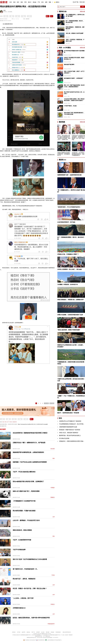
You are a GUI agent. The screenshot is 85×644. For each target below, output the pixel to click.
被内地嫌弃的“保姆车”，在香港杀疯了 (74, 78)
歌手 (8, 422)
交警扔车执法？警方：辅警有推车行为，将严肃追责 (29, 443)
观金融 (34, 2)
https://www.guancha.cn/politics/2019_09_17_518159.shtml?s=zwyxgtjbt (33, 424)
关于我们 (19, 632)
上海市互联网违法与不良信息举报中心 (54, 640)
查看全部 (82, 12)
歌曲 (3, 422)
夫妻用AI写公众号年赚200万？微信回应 (70, 421)
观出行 (30, 2)
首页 (11, 2)
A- (15, 19)
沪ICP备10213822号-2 (16, 635)
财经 (18, 2)
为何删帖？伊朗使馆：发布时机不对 (68, 284)
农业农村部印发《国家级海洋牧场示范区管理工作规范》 (30, 433)
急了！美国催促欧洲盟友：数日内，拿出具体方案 (75, 22)
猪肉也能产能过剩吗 (69, 64)
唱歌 (6, 422)
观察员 (57, 2)
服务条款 (28, 632)
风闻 (14, 2)
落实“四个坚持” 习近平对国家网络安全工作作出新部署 (30, 559)
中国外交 (53, 604)
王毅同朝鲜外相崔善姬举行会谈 (68, 427)
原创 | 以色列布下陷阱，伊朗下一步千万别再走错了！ (74, 72)
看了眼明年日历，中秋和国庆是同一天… (25, 569)
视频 (50, 2)
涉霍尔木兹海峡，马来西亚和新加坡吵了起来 (70, 315)
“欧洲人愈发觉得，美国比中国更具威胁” (69, 330)
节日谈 (53, 575)
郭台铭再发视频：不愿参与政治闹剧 (24, 511)
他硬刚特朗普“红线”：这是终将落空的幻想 (69, 175)
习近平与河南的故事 (19, 550)
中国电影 (53, 488)
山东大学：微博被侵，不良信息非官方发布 (26, 520)
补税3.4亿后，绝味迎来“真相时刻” (69, 433)
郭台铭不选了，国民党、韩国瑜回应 (24, 579)
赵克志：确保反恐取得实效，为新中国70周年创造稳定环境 (31, 618)
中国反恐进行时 (51, 624)
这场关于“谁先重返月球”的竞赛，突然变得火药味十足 (74, 58)
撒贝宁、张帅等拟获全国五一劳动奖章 (68, 413)
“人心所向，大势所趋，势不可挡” (23, 598)
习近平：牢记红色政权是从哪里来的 (24, 472)
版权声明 (24, 632)
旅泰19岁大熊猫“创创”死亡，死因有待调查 (26, 491)
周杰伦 (11, 422)
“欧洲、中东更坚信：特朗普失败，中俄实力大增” (75, 40)
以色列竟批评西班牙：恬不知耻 (66, 222)
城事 (46, 2)
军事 (25, 2)
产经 (39, 2)
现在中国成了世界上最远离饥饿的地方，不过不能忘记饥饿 (74, 113)
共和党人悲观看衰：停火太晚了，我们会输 (69, 269)
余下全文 (52, 403)
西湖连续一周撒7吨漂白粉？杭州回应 (70, 430)
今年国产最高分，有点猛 (70, 106)
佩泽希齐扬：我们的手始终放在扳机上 (70, 435)
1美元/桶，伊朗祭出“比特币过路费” (75, 33)
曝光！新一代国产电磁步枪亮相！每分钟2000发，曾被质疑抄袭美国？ (74, 86)
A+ (18, 19)
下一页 (46, 403)
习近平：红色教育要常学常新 (22, 540)
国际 (22, 2)
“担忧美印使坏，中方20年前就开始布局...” (69, 207)
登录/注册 (82, 2)
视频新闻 (15, 422)
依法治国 (53, 449)
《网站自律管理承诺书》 (67, 632)
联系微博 (38, 632)
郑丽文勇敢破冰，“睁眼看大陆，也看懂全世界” (75, 28)
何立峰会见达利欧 (64, 438)
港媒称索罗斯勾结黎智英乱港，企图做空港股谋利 (28, 452)
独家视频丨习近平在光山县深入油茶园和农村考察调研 (30, 462)
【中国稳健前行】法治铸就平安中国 (24, 501)
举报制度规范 (58, 632)
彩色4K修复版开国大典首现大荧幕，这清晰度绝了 (28, 481)
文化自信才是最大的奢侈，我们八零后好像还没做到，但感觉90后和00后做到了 (74, 100)
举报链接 (52, 632)
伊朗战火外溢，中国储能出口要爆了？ (68, 254)
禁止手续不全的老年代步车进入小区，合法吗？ (74, 93)
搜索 (83, 7)
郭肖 (5, 11)
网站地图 (48, 632)
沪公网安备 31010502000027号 (30, 640)
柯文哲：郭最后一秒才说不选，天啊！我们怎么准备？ (30, 588)
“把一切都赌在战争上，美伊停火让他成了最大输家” (75, 15)
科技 (42, 2)
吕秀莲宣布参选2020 (19, 608)
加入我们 (43, 632)
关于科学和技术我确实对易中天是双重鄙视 (74, 52)
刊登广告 (33, 632)
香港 (54, 458)
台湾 (54, 517)
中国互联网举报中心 (41, 640)
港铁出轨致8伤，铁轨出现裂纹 (22, 530)
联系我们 (14, 632)
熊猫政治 (53, 497)
